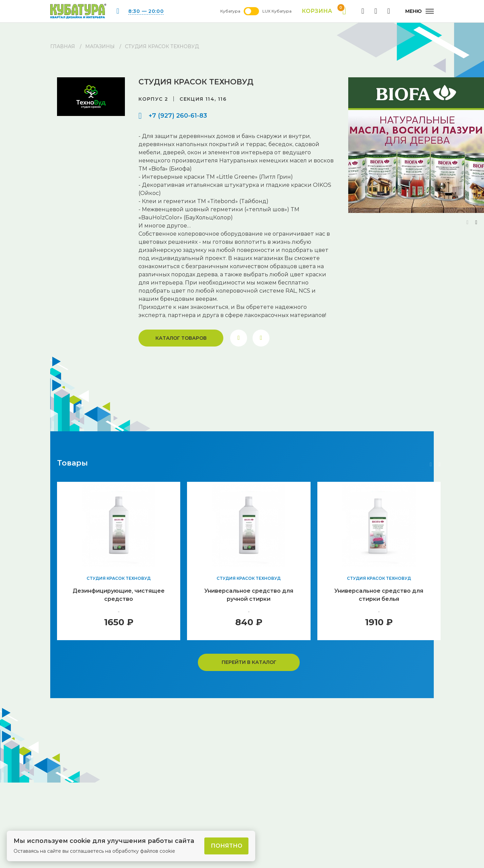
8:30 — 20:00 (146, 11)
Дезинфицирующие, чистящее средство (119, 595)
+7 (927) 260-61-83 (178, 116)
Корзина (324, 11)
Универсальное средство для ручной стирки (249, 595)
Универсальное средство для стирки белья (379, 595)
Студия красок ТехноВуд (119, 578)
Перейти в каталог (249, 662)
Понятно (227, 846)
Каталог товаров (181, 338)
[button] (476, 222)
